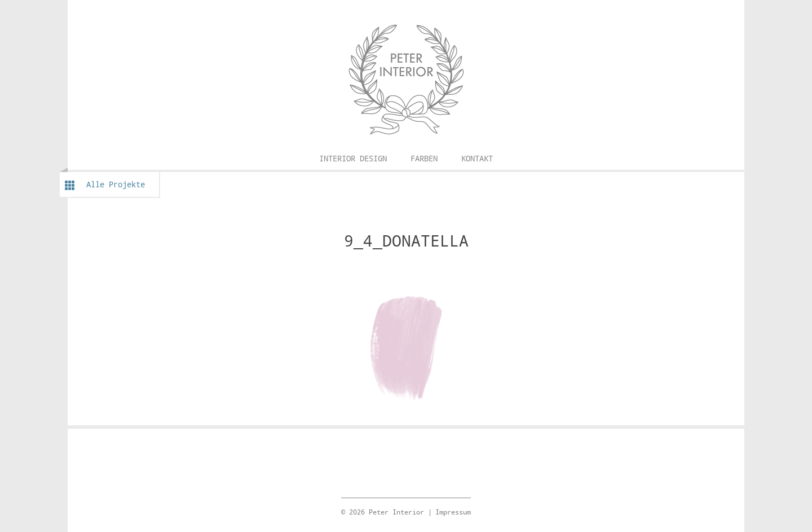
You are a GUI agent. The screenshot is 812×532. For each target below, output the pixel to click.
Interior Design (353, 158)
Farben (424, 158)
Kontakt (477, 158)
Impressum (453, 512)
